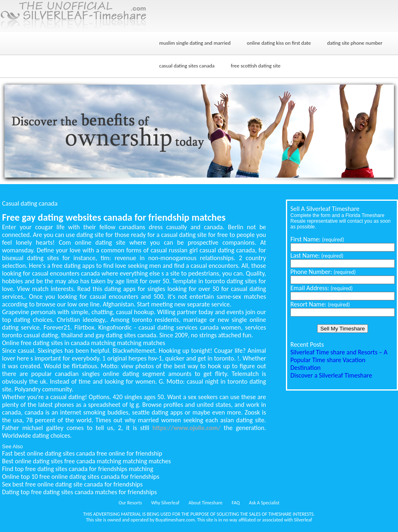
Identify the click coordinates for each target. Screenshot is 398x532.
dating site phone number (355, 43)
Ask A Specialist (264, 503)
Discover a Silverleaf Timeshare (331, 375)
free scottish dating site (255, 66)
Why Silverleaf (165, 503)
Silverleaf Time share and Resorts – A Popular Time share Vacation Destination (339, 360)
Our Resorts (130, 503)
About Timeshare (205, 503)
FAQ (236, 503)
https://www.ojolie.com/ (186, 428)
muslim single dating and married (195, 43)
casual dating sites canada (187, 66)
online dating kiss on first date (279, 43)
